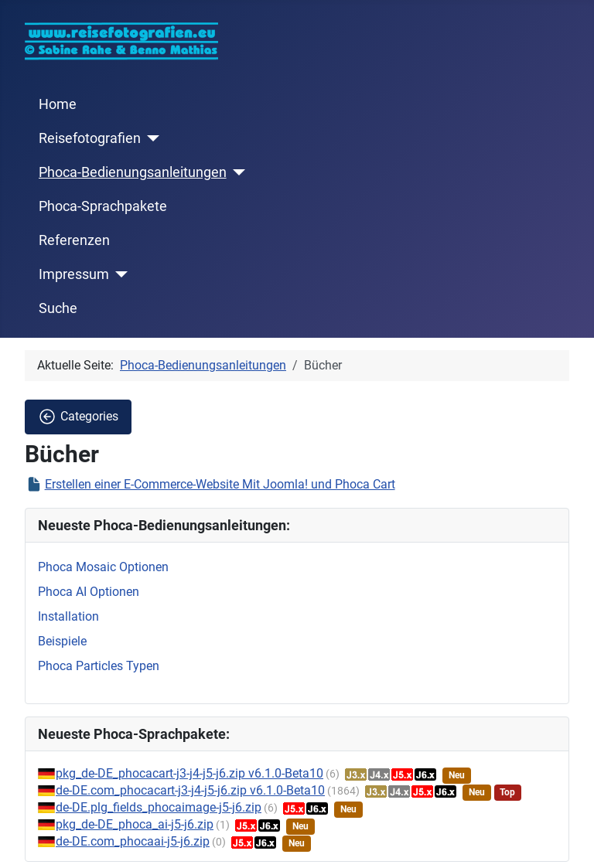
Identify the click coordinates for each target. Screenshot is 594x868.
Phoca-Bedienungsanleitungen (133, 172)
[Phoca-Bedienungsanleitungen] (236, 172)
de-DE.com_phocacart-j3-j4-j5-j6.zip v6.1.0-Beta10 (190, 790)
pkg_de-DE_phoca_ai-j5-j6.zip (135, 824)
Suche (58, 308)
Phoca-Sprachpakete (103, 206)
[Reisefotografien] (150, 138)
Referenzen (74, 240)
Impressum (74, 274)
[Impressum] (119, 274)
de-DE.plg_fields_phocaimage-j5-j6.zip (159, 807)
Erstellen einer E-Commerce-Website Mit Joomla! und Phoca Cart (220, 484)
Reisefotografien (90, 138)
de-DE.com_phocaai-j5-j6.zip (133, 841)
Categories (78, 417)
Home (58, 104)
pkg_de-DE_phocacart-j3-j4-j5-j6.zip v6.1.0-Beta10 (189, 773)
